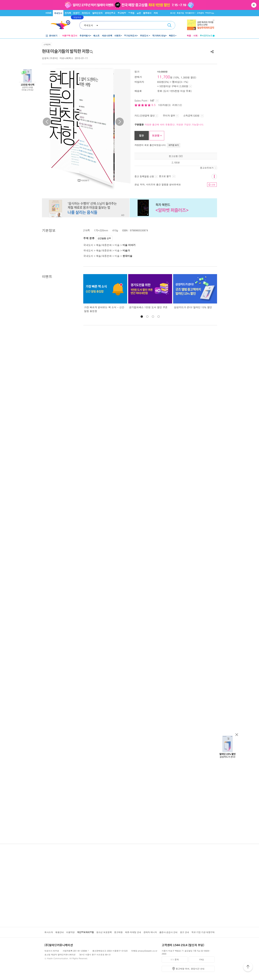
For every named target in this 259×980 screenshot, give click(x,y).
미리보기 (85, 180)
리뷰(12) (177, 105)
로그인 (173, 13)
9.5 (154, 105)
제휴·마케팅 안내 (133, 932)
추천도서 (144, 36)
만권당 (76, 13)
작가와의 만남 (159, 36)
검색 (169, 25)
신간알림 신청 (104, 238)
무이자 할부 (171, 116)
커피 (156, 13)
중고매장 (122, 13)
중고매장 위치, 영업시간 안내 (190, 969)
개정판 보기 (174, 145)
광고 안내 (184, 932)
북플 (189, 36)
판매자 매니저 (150, 932)
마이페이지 (190, 13)
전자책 (68, 13)
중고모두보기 (209, 168)
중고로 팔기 (167, 176)
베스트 (96, 36)
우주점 (131, 13)
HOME (49, 13)
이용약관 (70, 932)
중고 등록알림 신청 (146, 176)
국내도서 (58, 13)
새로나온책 (107, 36)
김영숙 (45, 58)
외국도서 (86, 13)
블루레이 (147, 13)
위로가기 (248, 967)
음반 (139, 13)
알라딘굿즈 (98, 13)
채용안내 (60, 932)
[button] (142, 317)
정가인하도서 (130, 36)
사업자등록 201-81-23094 (75, 951)
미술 (117, 245)
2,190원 (176, 162)
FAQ (202, 959)
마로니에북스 (66, 58)
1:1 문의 (175, 959)
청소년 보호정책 (104, 932)
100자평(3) (164, 105)
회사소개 (49, 932)
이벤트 (118, 36)
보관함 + (157, 135)
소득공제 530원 (193, 116)
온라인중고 (110, 13)
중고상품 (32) (176, 156)
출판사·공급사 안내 (168, 932)
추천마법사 (85, 36)
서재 (195, 36)
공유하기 (212, 52)
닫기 (254, 5)
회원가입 (180, 13)
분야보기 (53, 36)
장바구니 (210, 13)
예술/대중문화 (104, 245)
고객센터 (200, 13)
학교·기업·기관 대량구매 (203, 932)
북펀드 (172, 36)
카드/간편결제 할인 (146, 116)
